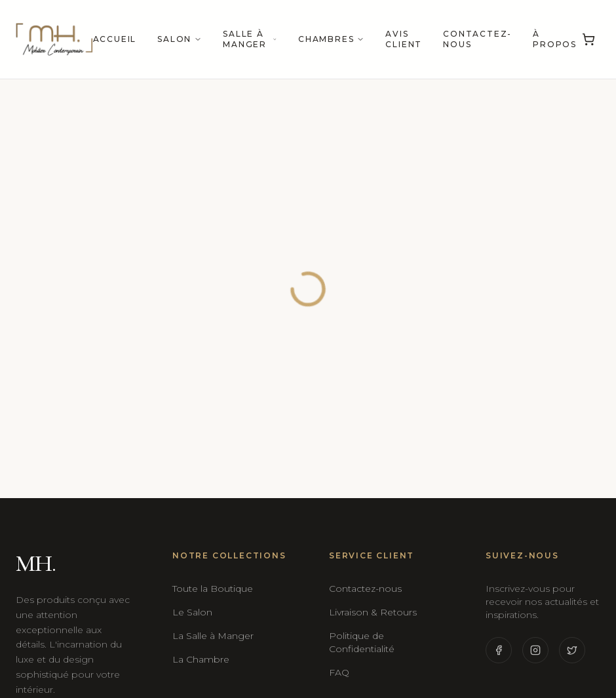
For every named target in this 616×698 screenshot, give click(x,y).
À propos (555, 39)
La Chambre (201, 659)
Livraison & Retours (373, 612)
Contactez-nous (477, 39)
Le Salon (192, 612)
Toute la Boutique (213, 589)
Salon (180, 39)
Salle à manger (250, 39)
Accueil (115, 39)
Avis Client (404, 39)
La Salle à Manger (213, 636)
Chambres (331, 39)
